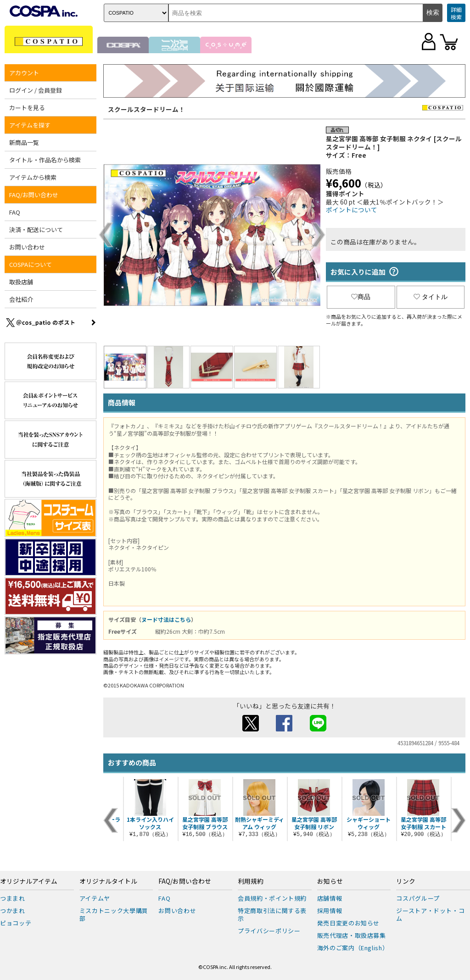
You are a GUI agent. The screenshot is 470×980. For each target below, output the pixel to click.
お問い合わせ (27, 247)
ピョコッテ (16, 923)
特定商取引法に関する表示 (272, 914)
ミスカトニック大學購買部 (114, 914)
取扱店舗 (21, 282)
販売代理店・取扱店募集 (352, 935)
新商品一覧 (24, 142)
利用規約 (251, 881)
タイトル (431, 297)
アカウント (24, 73)
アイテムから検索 (33, 177)
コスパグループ (418, 898)
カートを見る (27, 108)
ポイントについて (352, 210)
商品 (361, 297)
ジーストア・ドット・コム (430, 914)
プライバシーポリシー (269, 931)
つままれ (13, 898)
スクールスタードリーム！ (146, 109)
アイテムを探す (30, 125)
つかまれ (13, 911)
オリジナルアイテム (29, 881)
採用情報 (330, 911)
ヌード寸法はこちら (166, 619)
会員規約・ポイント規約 (272, 898)
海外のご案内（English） (353, 948)
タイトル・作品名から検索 (45, 160)
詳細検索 (456, 13)
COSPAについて (31, 264)
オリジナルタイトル (108, 881)
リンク (406, 881)
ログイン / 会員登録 (36, 90)
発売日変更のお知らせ (349, 923)
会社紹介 (21, 299)
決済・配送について (36, 230)
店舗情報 (330, 898)
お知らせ (330, 881)
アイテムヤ (95, 898)
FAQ (15, 212)
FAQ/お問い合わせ (34, 195)
